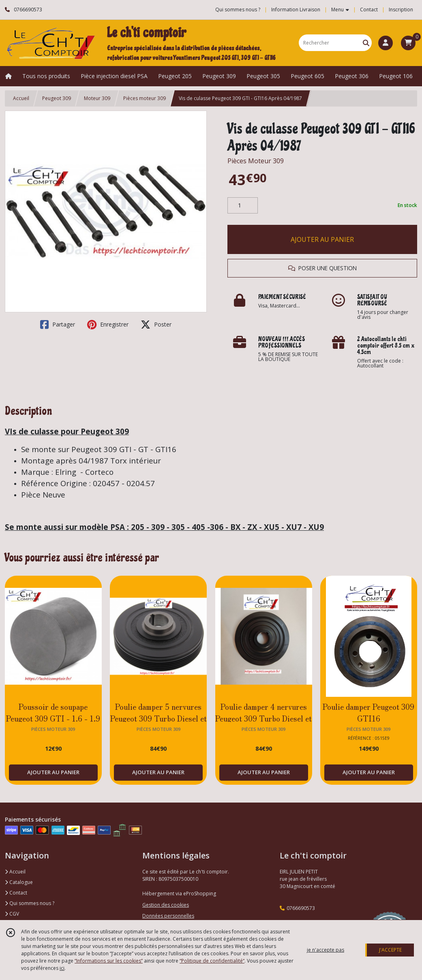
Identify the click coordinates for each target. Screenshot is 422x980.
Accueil (21, 98)
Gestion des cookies (166, 905)
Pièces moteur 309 (145, 98)
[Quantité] (243, 205)
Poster (156, 325)
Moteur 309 (97, 98)
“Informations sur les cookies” (109, 961)
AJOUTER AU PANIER (322, 239)
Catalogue (19, 882)
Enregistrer (108, 325)
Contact (369, 10)
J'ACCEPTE (390, 950)
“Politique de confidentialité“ (212, 961)
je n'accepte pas (326, 950)
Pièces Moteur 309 (256, 161)
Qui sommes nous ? (30, 903)
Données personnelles (168, 916)
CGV (12, 914)
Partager (58, 325)
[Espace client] (386, 43)
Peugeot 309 (57, 98)
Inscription (401, 10)
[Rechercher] (366, 43)
